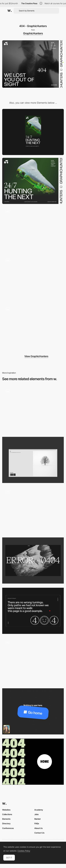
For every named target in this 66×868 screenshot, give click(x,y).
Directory (6, 823)
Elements (6, 819)
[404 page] (33, 611)
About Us (38, 828)
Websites (6, 810)
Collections (7, 814)
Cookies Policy (24, 851)
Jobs (36, 814)
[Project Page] (33, 328)
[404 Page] (33, 762)
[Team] (33, 279)
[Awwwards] (10, 11)
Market (38, 819)
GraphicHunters (33, 33)
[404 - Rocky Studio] (33, 510)
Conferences (8, 828)
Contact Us (39, 833)
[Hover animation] (33, 230)
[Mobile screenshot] (33, 132)
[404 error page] (33, 711)
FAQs (37, 823)
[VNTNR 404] (33, 560)
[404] (33, 410)
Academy (39, 810)
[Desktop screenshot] (33, 181)
